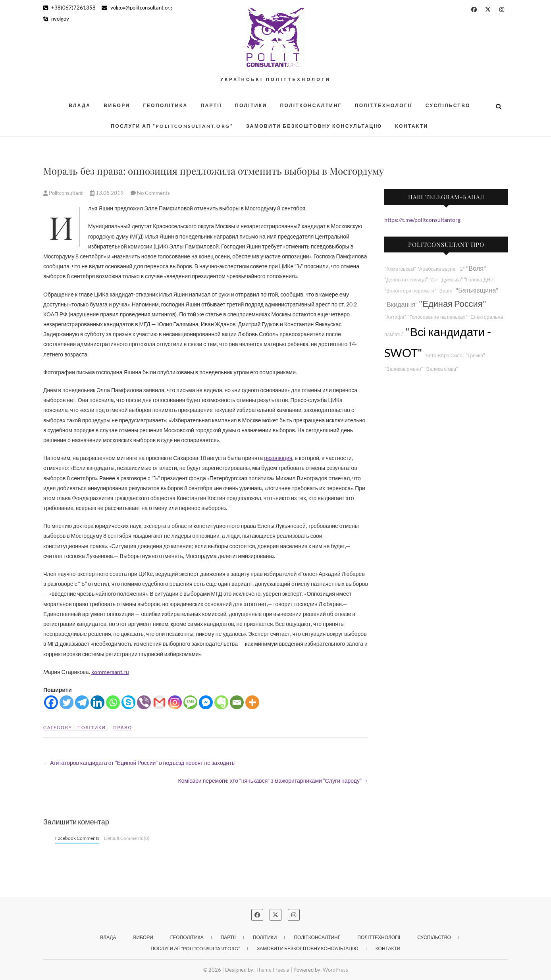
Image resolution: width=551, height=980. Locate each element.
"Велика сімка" (441, 369)
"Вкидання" (401, 304)
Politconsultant (64, 193)
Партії (212, 105)
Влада (80, 105)
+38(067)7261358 (69, 8)
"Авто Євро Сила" (444, 355)
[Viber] (144, 702)
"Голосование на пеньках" (437, 317)
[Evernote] (221, 702)
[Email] (237, 702)
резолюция (278, 458)
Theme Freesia (273, 970)
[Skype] (128, 702)
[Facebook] (51, 702)
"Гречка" (475, 355)
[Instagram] (175, 702)
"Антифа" (395, 317)
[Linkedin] (97, 702)
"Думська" (451, 280)
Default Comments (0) (127, 838)
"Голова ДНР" (480, 280)
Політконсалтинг (311, 105)
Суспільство (448, 105)
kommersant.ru (110, 672)
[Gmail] (159, 702)
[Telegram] (82, 702)
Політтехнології (384, 105)
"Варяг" (446, 291)
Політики (251, 105)
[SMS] (190, 702)
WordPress (335, 970)
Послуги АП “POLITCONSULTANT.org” (172, 126)
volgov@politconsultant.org (137, 8)
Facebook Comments (77, 838)
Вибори (117, 105)
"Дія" (434, 280)
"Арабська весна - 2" (441, 269)
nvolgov (56, 19)
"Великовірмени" (404, 369)
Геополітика (166, 105)
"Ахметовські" (400, 269)
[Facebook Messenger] (206, 702)
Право (123, 727)
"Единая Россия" (452, 303)
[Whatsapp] (113, 702)
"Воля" (476, 268)
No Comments (153, 193)
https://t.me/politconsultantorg (422, 220)
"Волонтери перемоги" (410, 291)
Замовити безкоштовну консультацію (314, 126)
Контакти (411, 126)
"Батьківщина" (477, 290)
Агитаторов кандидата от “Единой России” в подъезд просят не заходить (139, 763)
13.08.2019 (107, 193)
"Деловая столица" (406, 280)
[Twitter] (66, 702)
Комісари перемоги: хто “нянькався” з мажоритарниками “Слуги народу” (273, 781)
